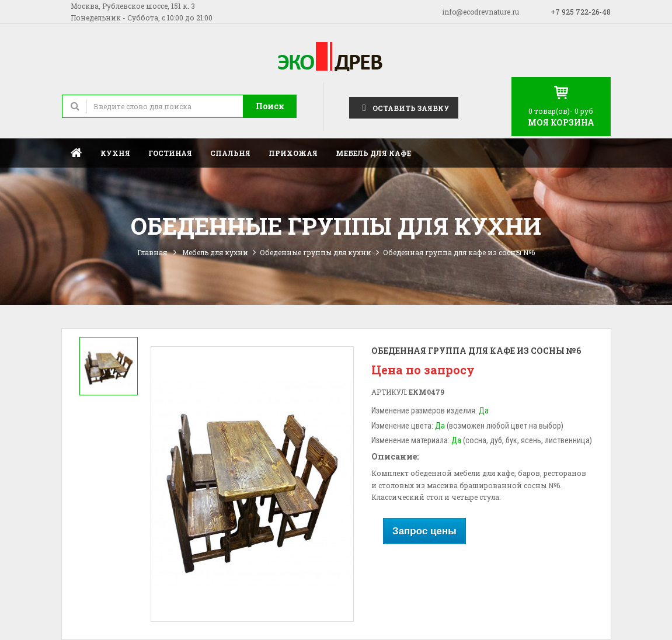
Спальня (230, 153)
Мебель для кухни (215, 252)
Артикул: (389, 392)
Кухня (115, 153)
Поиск (270, 106)
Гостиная (170, 153)
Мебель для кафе (373, 153)
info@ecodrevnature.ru (481, 12)
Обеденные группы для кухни (316, 252)
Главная (76, 153)
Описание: (395, 456)
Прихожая (293, 153)
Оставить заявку (404, 107)
